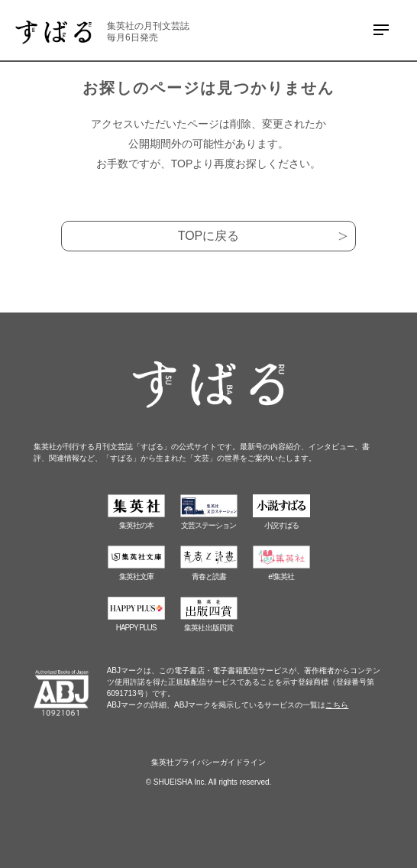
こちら (337, 705)
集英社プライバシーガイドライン (208, 762)
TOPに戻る (209, 236)
